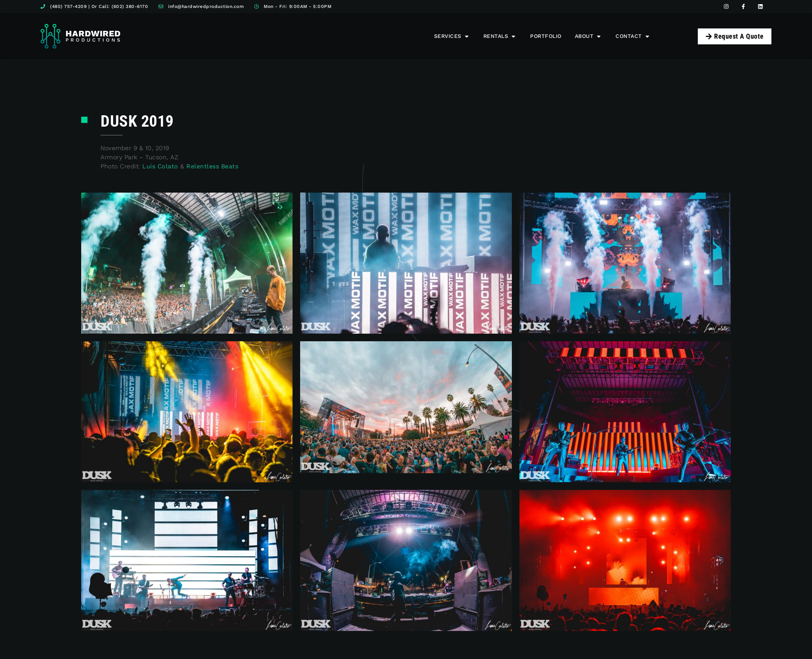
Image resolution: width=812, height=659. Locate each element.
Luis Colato (160, 166)
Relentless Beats (212, 166)
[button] (452, 36)
